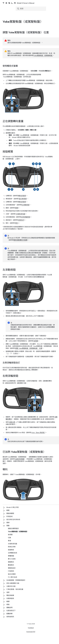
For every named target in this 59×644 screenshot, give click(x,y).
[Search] (31, 9)
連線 (8, 523)
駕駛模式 (11, 562)
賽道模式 (11, 565)
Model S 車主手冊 (12, 507)
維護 (8, 601)
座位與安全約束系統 (13, 519)
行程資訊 (11, 571)
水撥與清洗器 (20, 214)
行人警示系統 (12, 577)
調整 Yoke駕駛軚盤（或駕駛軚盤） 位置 (29, 348)
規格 (8, 604)
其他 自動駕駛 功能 (13, 583)
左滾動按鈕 (25, 205)
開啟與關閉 (10, 513)
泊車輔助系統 (12, 553)
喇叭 (17, 223)
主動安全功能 (11, 586)
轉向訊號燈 (22, 196)
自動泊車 (12, 422)
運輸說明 (9, 608)
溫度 (8, 592)
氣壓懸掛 (11, 550)
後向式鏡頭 (12, 574)
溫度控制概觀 (20, 459)
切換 (9, 538)
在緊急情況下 (11, 611)
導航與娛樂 (10, 595)
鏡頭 (17, 208)
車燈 (9, 541)
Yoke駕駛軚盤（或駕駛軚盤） (43, 55)
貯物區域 (9, 516)
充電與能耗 (10, 598)
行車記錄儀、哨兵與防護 (15, 589)
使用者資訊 (10, 617)
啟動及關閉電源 (13, 529)
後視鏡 (36, 341)
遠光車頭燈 (23, 199)
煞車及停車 (12, 547)
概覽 (8, 510)
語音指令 (21, 220)
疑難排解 (9, 614)
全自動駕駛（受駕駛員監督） (16, 580)
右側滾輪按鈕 (25, 217)
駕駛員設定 (12, 568)
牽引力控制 (12, 559)
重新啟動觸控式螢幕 (20, 240)
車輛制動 (11, 556)
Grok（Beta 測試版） (38, 433)
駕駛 (8, 526)
